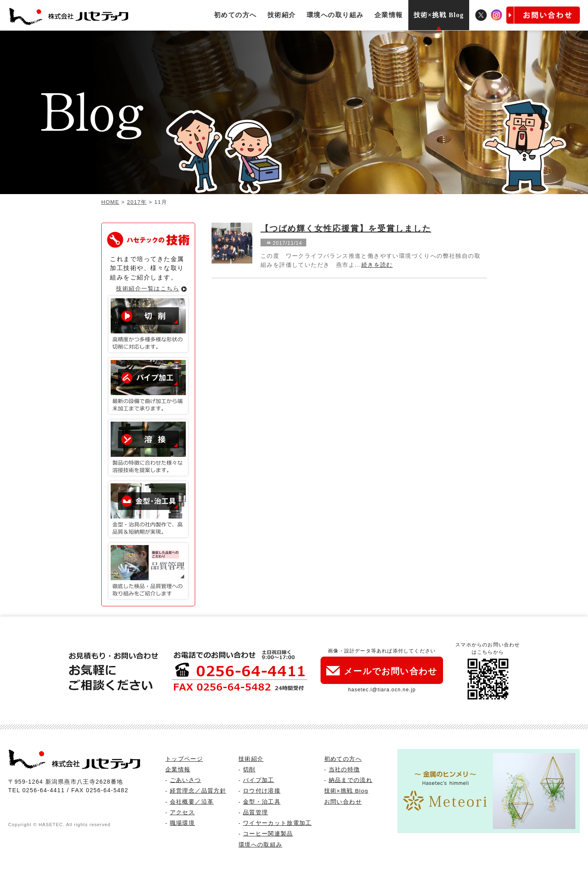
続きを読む (377, 265)
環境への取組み (260, 845)
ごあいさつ (186, 780)
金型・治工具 (262, 802)
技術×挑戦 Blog (439, 15)
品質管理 (255, 812)
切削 (249, 770)
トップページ (184, 759)
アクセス (182, 812)
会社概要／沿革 (192, 802)
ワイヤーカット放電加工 (277, 823)
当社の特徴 (344, 770)
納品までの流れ (351, 780)
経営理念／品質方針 (198, 791)
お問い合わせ (343, 802)
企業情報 (389, 15)
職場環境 (182, 823)
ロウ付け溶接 (262, 791)
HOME (110, 202)
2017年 (137, 202)
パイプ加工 (259, 780)
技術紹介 (282, 15)
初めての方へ (235, 15)
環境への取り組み (335, 15)
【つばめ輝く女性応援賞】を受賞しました (346, 228)
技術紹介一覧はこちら (148, 288)
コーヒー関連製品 (268, 834)
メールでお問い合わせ (382, 671)
